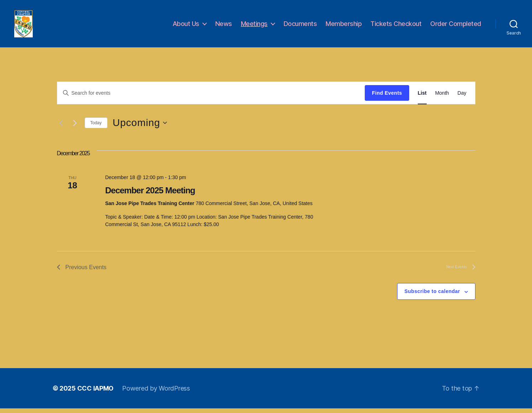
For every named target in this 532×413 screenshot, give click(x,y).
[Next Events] (75, 128)
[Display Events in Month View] (442, 98)
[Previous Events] (61, 128)
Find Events (387, 98)
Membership (344, 26)
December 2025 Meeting (150, 195)
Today (96, 127)
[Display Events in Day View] (462, 98)
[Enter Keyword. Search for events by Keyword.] (211, 98)
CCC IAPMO (96, 393)
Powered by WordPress (156, 393)
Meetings (254, 26)
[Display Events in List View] (422, 98)
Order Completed (456, 26)
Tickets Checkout (396, 26)
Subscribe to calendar (432, 296)
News (224, 26)
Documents (300, 26)
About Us (186, 26)
